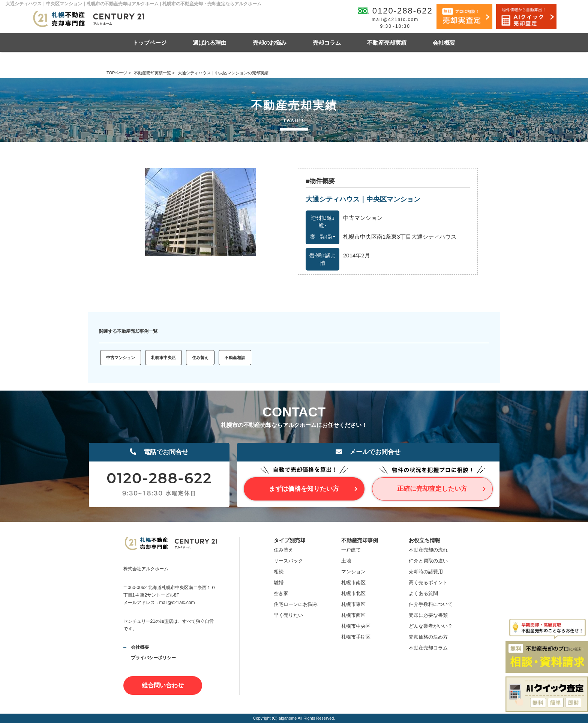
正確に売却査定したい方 (432, 489)
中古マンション (121, 358)
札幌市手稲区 (356, 637)
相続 (279, 572)
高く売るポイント (428, 582)
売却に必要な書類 (428, 615)
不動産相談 (235, 358)
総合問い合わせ (163, 685)
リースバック (288, 561)
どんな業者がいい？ (431, 626)
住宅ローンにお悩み (296, 604)
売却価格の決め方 (428, 637)
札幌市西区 (353, 615)
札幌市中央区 (163, 358)
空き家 (281, 593)
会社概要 (444, 43)
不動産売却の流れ (428, 550)
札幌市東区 (353, 604)
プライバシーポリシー (153, 658)
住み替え (200, 358)
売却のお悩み (270, 43)
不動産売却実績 (387, 43)
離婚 (279, 582)
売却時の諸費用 (426, 572)
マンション (353, 572)
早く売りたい (288, 615)
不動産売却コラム (428, 648)
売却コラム (327, 43)
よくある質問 (423, 593)
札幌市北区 (353, 593)
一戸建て (351, 550)
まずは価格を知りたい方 (304, 489)
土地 (346, 561)
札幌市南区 (353, 582)
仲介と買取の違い (428, 561)
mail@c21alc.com (395, 20)
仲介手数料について (431, 604)
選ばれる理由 (210, 43)
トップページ (150, 43)
